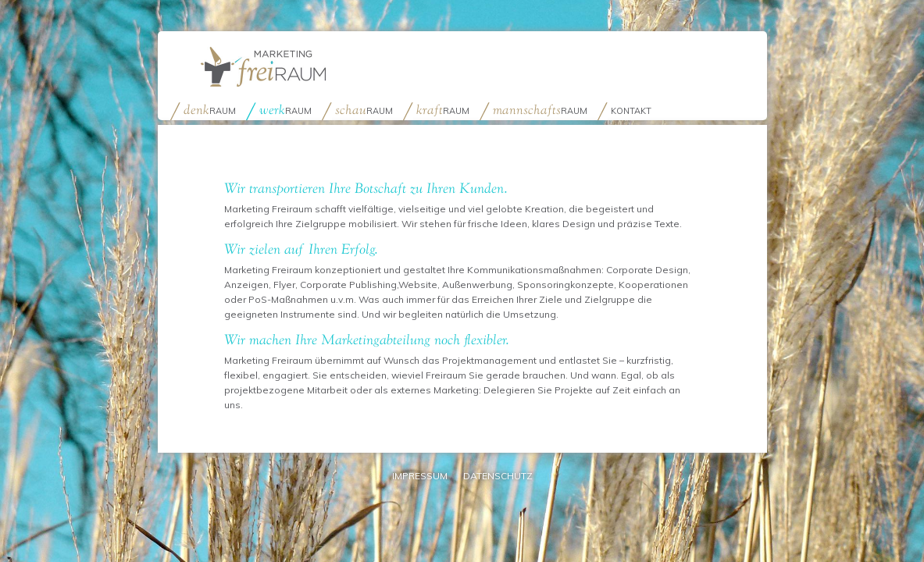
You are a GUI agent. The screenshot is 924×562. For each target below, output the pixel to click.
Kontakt (631, 111)
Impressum (420, 476)
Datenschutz (498, 476)
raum (210, 110)
